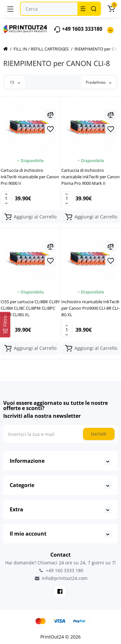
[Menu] (10, 9)
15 (15, 82)
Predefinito (99, 82)
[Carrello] (111, 9)
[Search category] (83, 9)
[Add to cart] (30, 217)
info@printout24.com (61, 578)
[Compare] (50, 115)
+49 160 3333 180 (61, 570)
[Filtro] (5, 325)
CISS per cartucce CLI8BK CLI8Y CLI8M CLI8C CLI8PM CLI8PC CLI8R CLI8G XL (30, 308)
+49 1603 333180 (78, 29)
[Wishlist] (50, 129)
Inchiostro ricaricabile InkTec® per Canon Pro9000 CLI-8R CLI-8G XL (91, 308)
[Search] (94, 9)
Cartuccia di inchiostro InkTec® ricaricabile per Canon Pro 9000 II (30, 177)
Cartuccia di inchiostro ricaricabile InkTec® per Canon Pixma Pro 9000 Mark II (91, 177)
